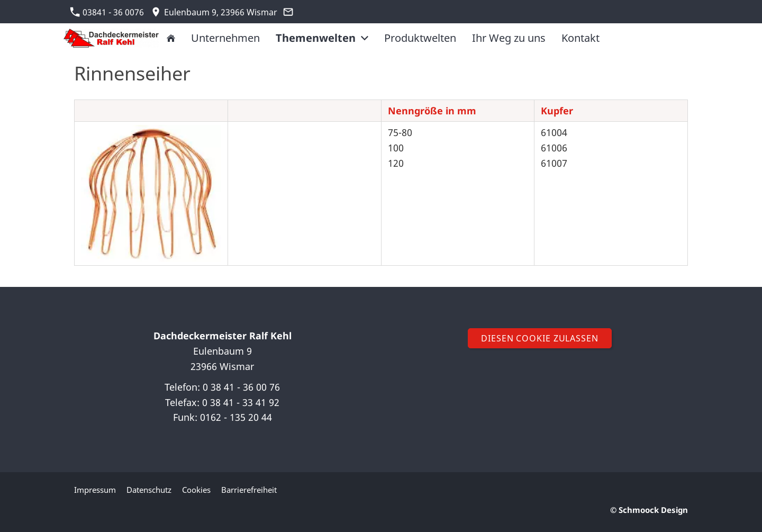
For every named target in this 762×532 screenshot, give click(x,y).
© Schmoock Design (649, 510)
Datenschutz (149, 490)
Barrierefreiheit (249, 490)
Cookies (196, 490)
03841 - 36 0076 (107, 12)
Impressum (95, 490)
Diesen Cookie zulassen (540, 338)
